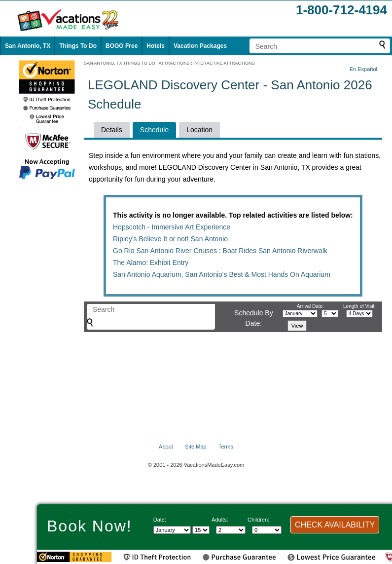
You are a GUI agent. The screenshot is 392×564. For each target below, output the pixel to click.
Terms (226, 447)
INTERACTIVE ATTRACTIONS (224, 63)
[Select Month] (172, 530)
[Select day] (201, 530)
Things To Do (78, 46)
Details (112, 130)
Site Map (196, 447)
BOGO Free (122, 46)
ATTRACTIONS (174, 63)
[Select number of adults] (231, 530)
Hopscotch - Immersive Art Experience (172, 227)
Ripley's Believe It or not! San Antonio (170, 239)
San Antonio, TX (28, 46)
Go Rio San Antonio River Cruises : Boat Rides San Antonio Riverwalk (220, 251)
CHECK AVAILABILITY (335, 525)
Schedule (154, 130)
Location (199, 130)
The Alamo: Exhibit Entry (151, 263)
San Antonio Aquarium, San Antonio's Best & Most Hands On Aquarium (222, 274)
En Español (363, 69)
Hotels (156, 46)
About (166, 447)
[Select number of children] (267, 530)
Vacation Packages (200, 46)
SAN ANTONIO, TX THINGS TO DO (120, 63)
